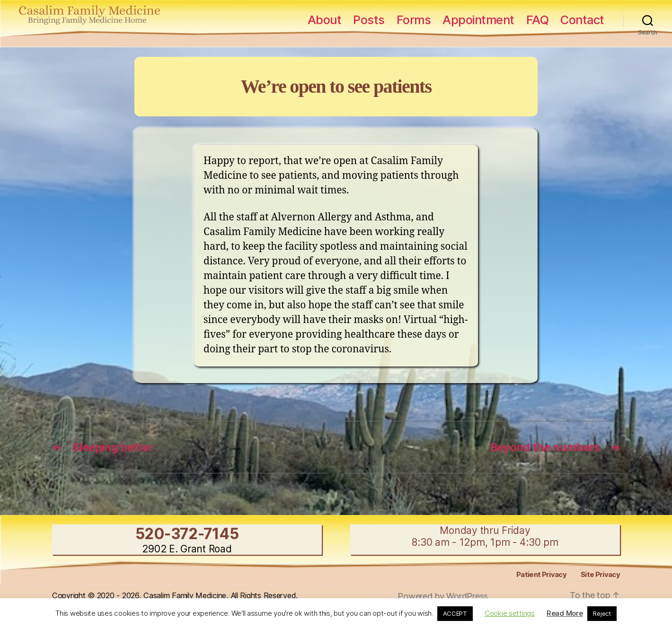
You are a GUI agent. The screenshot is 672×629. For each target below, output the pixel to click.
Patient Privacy (541, 574)
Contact (582, 20)
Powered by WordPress (443, 596)
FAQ (538, 20)
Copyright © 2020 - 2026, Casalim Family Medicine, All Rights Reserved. (175, 595)
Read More (565, 613)
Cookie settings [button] (510, 613)
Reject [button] (602, 613)
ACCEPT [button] (455, 613)
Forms (414, 20)
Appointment (478, 20)
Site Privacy (600, 574)
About (325, 20)
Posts (369, 20)
